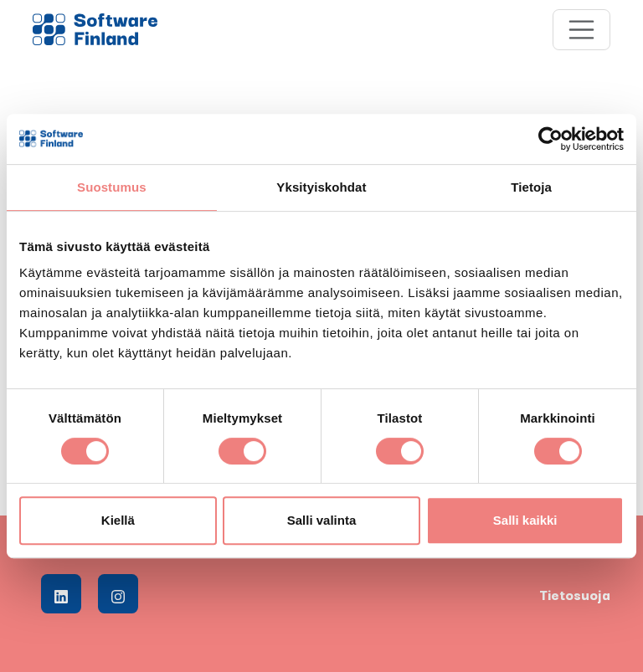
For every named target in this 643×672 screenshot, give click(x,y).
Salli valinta (322, 520)
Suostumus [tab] (112, 187)
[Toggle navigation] (582, 30)
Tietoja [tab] (531, 187)
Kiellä (118, 520)
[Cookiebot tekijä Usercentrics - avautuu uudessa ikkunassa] (550, 139)
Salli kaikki (525, 520)
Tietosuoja (575, 594)
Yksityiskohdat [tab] (321, 187)
